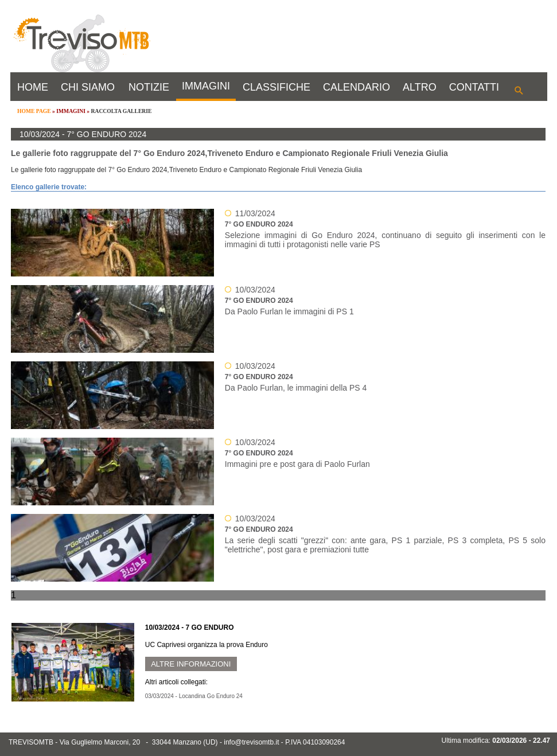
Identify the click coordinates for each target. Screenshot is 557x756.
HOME (33, 87)
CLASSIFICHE (276, 87)
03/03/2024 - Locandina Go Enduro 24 (194, 696)
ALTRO (420, 87)
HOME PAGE (34, 111)
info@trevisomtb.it (251, 742)
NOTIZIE (149, 87)
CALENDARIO (357, 87)
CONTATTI (474, 87)
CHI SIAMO (88, 87)
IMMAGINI (206, 86)
